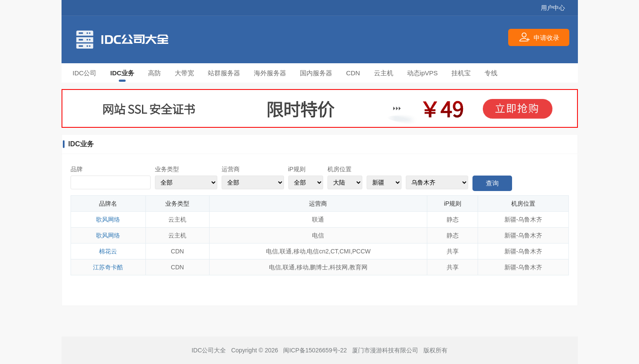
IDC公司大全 (209, 350)
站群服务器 (224, 73)
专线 (491, 73)
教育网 (358, 267)
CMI (345, 251)
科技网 (339, 267)
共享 (453, 251)
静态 (453, 219)
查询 (492, 183)
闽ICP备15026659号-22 (315, 350)
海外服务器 (270, 73)
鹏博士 (319, 267)
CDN (353, 73)
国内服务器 (316, 73)
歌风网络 (108, 219)
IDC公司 (85, 73)
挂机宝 (461, 73)
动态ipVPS (423, 73)
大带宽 (184, 73)
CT (334, 251)
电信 (318, 235)
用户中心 (553, 8)
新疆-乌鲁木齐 (523, 219)
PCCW (361, 251)
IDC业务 (122, 73)
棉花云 (108, 251)
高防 (154, 73)
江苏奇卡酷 (108, 267)
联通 (318, 219)
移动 (299, 251)
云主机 (384, 73)
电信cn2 (318, 251)
